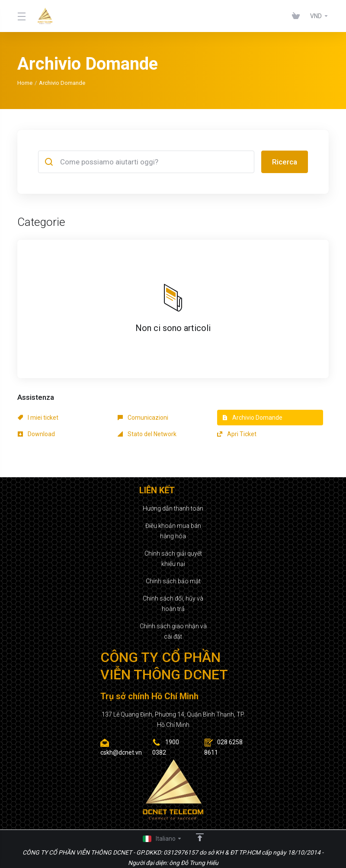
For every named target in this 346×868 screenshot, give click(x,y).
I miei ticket (38, 418)
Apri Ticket (237, 434)
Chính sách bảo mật (173, 581)
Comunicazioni (143, 418)
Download (36, 434)
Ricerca (285, 162)
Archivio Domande (252, 418)
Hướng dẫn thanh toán (173, 508)
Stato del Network (147, 434)
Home (25, 83)
